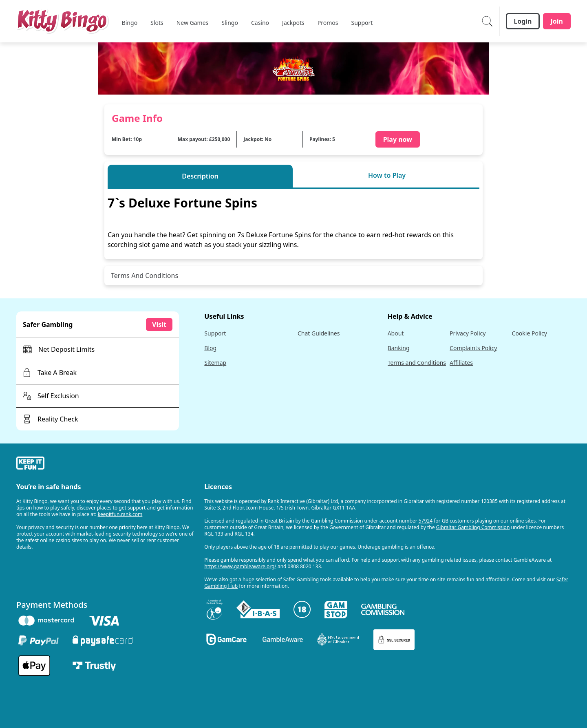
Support (215, 333)
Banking (399, 348)
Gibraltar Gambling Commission (473, 527)
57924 (426, 521)
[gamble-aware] (105, 464)
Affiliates (461, 363)
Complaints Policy (473, 348)
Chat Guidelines (319, 333)
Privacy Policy (468, 333)
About (396, 333)
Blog (210, 348)
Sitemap (215, 363)
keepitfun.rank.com (120, 514)
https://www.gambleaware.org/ (240, 566)
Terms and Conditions (417, 363)
